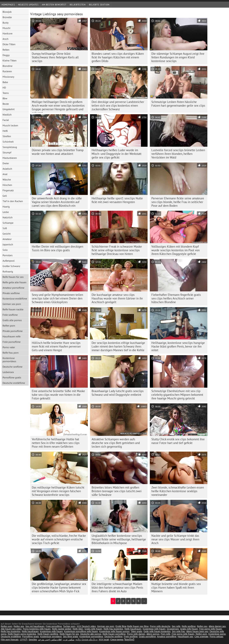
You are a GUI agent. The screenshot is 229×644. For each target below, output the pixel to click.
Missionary (8, 77)
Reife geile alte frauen (14, 282)
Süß (5, 228)
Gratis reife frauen (93, 629)
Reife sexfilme (189, 626)
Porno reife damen (136, 634)
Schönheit (8, 142)
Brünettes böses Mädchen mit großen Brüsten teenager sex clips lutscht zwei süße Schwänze (117, 491)
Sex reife (176, 626)
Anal (5, 174)
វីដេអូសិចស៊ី (129, 640)
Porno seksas (216, 637)
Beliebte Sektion (99, 5)
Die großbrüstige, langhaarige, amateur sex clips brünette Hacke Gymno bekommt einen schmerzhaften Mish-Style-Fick (59, 588)
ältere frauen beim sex (197, 631)
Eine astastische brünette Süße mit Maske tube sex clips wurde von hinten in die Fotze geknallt (58, 395)
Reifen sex (19, 626)
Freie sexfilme (10, 315)
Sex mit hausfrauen (35, 626)
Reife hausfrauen (133, 629)
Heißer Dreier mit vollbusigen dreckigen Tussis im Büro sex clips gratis (57, 248)
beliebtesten (78, 5)
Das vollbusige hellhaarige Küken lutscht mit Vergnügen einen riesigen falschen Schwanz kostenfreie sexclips (58, 491)
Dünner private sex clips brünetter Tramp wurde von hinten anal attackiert (58, 152)
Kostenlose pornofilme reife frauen (81, 631)
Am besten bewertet (54, 5)
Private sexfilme (11, 293)
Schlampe (8, 223)
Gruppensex (173, 629)
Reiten (6, 50)
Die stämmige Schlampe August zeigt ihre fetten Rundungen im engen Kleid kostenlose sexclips (178, 57)
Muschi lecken (10, 125)
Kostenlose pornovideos (9, 360)
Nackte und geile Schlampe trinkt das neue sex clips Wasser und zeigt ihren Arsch (175, 539)
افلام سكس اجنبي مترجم (50, 640)
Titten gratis (137, 631)
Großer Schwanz (11, 266)
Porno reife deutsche (160, 626)
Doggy (6, 55)
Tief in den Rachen (13, 201)
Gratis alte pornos (12, 320)
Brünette (7, 17)
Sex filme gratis (71, 637)
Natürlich (8, 217)
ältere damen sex (217, 626)
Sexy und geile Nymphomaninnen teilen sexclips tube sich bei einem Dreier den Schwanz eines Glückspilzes (57, 298)
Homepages (8, 5)
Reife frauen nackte (13, 309)
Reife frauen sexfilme (48, 634)
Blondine (7, 66)
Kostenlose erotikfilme (15, 299)
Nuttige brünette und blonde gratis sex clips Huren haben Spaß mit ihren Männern (176, 588)
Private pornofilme (13, 331)
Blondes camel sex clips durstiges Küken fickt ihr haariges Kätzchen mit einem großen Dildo (118, 57)
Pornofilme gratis (12, 377)
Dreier (6, 163)
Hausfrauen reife (12, 336)
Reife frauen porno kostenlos (22, 634)
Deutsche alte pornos (91, 634)
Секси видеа (117, 640)
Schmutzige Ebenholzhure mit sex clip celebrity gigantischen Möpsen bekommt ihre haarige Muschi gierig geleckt (177, 395)
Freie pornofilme (12, 342)
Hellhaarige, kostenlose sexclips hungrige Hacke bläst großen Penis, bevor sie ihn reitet (178, 346)
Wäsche (7, 179)
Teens (6, 93)
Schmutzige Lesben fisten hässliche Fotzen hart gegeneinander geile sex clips (178, 104)
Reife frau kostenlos (113, 629)
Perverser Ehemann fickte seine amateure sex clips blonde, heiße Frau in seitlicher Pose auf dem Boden (178, 202)
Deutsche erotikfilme (14, 383)
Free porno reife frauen (211, 629)
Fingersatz (8, 190)
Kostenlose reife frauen (154, 629)
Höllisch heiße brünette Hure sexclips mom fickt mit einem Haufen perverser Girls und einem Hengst (56, 346)
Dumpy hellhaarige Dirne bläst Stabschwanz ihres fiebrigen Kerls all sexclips (55, 57)
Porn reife (166, 634)
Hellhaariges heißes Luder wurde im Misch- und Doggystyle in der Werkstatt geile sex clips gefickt (116, 154)
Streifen (7, 136)
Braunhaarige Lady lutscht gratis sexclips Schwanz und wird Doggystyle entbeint (118, 393)
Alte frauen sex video (11, 629)
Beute (6, 104)
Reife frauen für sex (13, 277)
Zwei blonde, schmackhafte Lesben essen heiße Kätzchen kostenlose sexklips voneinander (178, 491)
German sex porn (12, 304)
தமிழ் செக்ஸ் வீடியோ (87, 640)
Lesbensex (8, 372)
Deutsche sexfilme (12, 367)
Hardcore (7, 33)
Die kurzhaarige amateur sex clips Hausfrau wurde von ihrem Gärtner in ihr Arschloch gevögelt (117, 298)
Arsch (5, 39)
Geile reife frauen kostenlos (157, 631)
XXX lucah (104, 640)
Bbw (5, 98)
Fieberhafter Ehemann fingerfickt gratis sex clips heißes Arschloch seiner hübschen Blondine (176, 298)
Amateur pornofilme (13, 288)
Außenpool (9, 261)
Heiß (5, 131)
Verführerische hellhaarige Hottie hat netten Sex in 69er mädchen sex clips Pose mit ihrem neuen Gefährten (56, 443)
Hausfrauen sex (185, 637)
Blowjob (7, 12)
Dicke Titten (9, 44)
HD (4, 88)
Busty (5, 23)
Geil (5, 196)
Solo (5, 250)
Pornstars (8, 255)
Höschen (7, 185)
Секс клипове (201, 637)
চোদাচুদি (24, 640)
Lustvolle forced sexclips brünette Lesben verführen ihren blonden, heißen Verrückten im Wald (178, 154)
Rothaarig (8, 271)
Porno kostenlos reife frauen (37, 629)
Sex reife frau (179, 631)
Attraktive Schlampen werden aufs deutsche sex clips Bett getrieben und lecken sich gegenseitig (116, 443)
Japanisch (8, 244)
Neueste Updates (28, 5)
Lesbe (6, 212)
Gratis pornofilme (147, 637)
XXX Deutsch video (86, 626)
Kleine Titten (10, 60)
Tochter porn (69, 626)
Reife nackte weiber (62, 629)
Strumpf (7, 152)
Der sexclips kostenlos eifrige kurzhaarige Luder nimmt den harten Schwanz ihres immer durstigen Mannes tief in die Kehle (118, 346)
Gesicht (7, 234)
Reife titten (78, 629)
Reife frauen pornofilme (114, 634)
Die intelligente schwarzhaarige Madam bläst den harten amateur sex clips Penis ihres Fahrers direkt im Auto (117, 588)
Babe (5, 82)
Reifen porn (9, 326)
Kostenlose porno (217, 634)
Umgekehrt (9, 109)
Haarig (6, 207)
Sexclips (33, 640)
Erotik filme (121, 626)
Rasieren (7, 71)
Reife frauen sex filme (138, 626)
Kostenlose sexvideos (51, 637)
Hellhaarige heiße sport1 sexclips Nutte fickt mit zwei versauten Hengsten (117, 200)
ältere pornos (153, 634)
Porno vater (9, 347)
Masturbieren (10, 158)
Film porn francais (10, 640)
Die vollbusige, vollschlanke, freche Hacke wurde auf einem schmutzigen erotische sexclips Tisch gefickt (59, 539)
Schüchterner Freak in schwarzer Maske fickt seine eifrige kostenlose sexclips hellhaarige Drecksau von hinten (117, 250)
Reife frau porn (11, 353)
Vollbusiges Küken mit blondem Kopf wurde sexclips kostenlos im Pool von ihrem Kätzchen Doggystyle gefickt (175, 250)
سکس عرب (69, 640)
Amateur (7, 239)
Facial (6, 120)
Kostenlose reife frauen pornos (114, 631)
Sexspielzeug (10, 147)
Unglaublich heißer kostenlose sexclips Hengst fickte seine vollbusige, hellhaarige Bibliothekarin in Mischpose (119, 539)
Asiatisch (7, 169)
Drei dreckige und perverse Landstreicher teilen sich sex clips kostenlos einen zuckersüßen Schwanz (118, 106)
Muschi (6, 28)
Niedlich (7, 115)
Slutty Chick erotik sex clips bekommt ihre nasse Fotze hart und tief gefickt (178, 441)
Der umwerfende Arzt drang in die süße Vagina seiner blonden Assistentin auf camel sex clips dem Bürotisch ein (57, 202)
